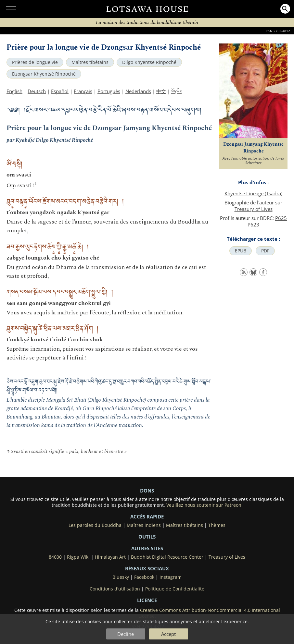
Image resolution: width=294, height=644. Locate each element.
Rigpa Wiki (78, 557)
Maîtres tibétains (90, 62)
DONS (147, 491)
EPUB (241, 251)
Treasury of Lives (227, 557)
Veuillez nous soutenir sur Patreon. (205, 505)
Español (60, 91)
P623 (253, 225)
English (14, 91)
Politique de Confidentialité (175, 589)
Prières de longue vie (35, 62)
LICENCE (147, 600)
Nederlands (138, 91)
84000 (55, 557)
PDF (265, 251)
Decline (126, 634)
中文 (161, 91)
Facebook (144, 577)
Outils (147, 537)
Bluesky (121, 577)
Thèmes (217, 525)
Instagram (171, 577)
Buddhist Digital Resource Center (167, 557)
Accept (168, 634)
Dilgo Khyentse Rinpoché (149, 62)
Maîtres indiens (144, 525)
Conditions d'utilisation (115, 589)
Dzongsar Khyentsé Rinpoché (44, 74)
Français (83, 91)
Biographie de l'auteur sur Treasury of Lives (253, 206)
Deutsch (37, 91)
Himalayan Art (110, 557)
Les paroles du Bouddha (95, 525)
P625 (281, 218)
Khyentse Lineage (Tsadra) (253, 193)
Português (109, 91)
